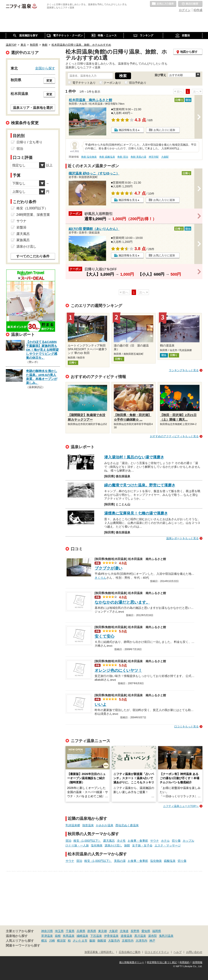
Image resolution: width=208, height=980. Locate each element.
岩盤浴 (21, 227)
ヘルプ (178, 952)
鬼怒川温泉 (166, 936)
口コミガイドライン (157, 952)
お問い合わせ (194, 952)
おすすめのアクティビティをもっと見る (174, 436)
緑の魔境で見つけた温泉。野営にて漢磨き (140, 485)
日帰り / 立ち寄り (29, 142)
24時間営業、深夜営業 (33, 215)
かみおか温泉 (105, 825)
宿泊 (68, 841)
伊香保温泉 (111, 936)
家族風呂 (23, 240)
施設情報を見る (128, 130)
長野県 (135, 931)
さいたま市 (80, 941)
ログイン (185, 10)
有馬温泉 (69, 936)
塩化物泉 (97, 845)
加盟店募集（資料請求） (99, 952)
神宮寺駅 (154, 157)
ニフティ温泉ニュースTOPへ (181, 806)
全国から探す (45, 68)
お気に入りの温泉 (163, 4)
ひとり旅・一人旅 (77, 845)
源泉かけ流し (113, 845)
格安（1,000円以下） (87, 841)
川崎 (52, 941)
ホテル (165, 841)
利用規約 (184, 962)
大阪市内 (114, 941)
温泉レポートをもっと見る (182, 538)
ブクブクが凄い (108, 568)
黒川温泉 (140, 936)
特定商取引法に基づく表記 (162, 962)
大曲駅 (165, 157)
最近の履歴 (190, 4)
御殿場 (102, 941)
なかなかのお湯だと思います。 (122, 602)
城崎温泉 (82, 936)
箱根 (58, 936)
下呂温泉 (96, 936)
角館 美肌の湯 (138, 157)
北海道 (124, 931)
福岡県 (157, 931)
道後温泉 (126, 936)
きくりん (100, 577)
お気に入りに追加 (164, 130)
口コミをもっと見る (186, 726)
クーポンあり (112, 83)
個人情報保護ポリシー (132, 962)
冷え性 (121, 841)
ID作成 (198, 10)
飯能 (92, 941)
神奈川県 (47, 931)
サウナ (155, 841)
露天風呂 (109, 841)
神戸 (152, 941)
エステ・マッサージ (168, 845)
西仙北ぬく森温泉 (127, 825)
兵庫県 (81, 931)
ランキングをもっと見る (184, 370)
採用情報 (197, 962)
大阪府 (113, 931)
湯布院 (152, 936)
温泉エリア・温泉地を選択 (33, 108)
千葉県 (70, 931)
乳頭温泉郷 (73, 825)
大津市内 (141, 941)
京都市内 (128, 941)
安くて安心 (105, 636)
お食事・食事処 (138, 841)
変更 (49, 81)
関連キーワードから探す (23, 946)
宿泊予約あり (138, 83)
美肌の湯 (120, 861)
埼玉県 (59, 931)
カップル (188, 841)
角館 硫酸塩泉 (107, 157)
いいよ (101, 704)
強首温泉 (88, 825)
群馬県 (92, 931)
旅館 (127, 845)
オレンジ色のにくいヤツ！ (118, 670)
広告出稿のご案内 (130, 952)
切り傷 (176, 841)
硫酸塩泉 (170, 861)
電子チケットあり (84, 83)
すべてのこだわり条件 (33, 256)
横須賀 (61, 941)
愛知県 (146, 931)
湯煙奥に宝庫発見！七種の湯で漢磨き (136, 513)
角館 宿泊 (123, 157)
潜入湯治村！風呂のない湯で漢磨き (134, 457)
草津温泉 (47, 936)
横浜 (44, 941)
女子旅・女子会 (142, 845)
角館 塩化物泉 (89, 157)
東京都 (103, 931)
